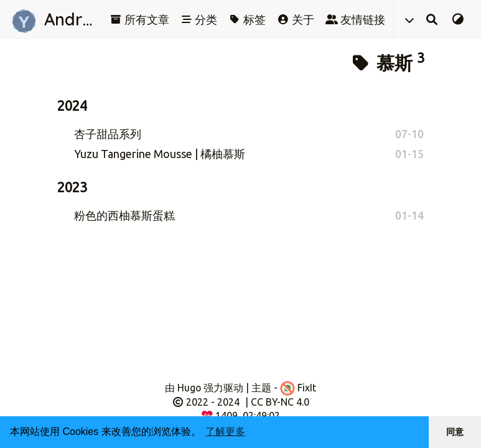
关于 (296, 19)
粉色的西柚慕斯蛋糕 (124, 215)
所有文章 (139, 19)
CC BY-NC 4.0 (280, 402)
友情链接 (355, 19)
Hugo (189, 388)
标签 (247, 19)
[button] (409, 19)
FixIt (298, 388)
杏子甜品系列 (108, 134)
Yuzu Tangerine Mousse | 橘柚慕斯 (160, 154)
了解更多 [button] (225, 432)
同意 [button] (455, 432)
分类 (199, 19)
